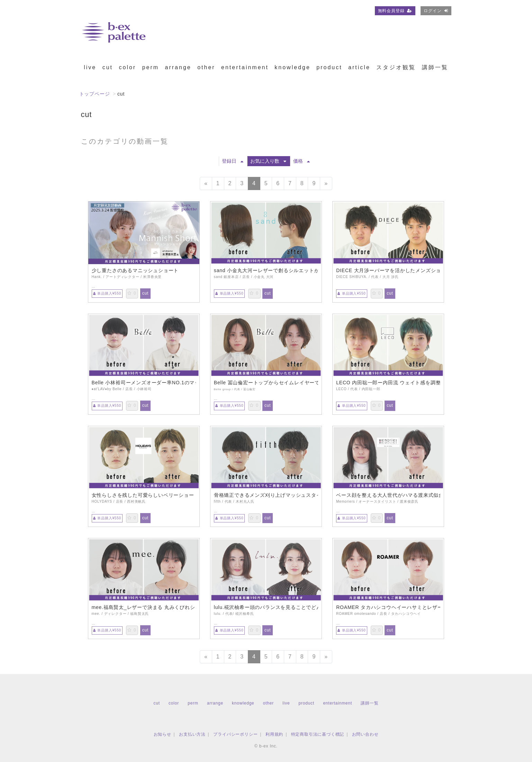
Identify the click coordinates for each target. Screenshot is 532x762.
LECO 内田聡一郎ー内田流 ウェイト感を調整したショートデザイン (388, 383)
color (127, 67)
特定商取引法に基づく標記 (318, 734)
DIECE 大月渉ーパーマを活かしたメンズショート (388, 270)
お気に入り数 (268, 161)
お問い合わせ (365, 734)
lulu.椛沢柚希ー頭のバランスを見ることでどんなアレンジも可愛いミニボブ (266, 607)
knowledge (292, 67)
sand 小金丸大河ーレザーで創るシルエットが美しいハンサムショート (266, 270)
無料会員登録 (395, 11)
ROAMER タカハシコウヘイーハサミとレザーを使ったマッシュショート (388, 607)
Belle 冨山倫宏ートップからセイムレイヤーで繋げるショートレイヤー (266, 383)
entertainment (245, 67)
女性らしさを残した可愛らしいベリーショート (144, 495)
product (329, 67)
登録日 (233, 161)
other (206, 67)
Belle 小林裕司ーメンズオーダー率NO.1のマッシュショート (144, 383)
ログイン (436, 11)
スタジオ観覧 (396, 67)
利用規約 (274, 734)
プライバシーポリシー (235, 734)
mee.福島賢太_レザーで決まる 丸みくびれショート (144, 607)
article (359, 67)
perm (151, 67)
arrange (178, 67)
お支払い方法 (192, 734)
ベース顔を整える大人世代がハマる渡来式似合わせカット (388, 495)
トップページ (95, 94)
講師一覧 (435, 67)
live (90, 67)
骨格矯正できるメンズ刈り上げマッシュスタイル (266, 495)
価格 (301, 161)
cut (108, 67)
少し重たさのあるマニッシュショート (135, 270)
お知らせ (163, 734)
